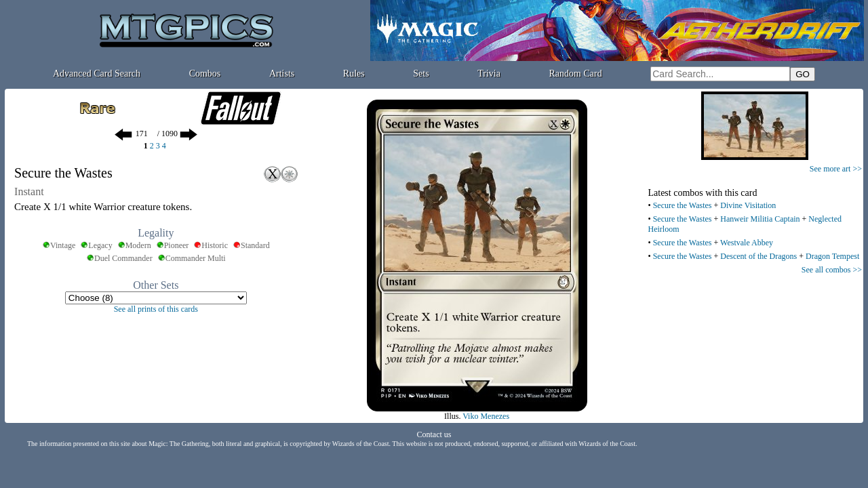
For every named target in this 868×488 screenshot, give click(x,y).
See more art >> (836, 169)
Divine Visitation (748, 205)
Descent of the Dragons (758, 256)
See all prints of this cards (156, 309)
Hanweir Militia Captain (760, 219)
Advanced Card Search (97, 74)
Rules (354, 74)
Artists (282, 74)
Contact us (434, 434)
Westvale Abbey (747, 243)
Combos (205, 74)
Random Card (576, 74)
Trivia (489, 74)
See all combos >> (832, 270)
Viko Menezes (486, 416)
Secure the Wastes (683, 205)
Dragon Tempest (832, 256)
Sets (421, 74)
